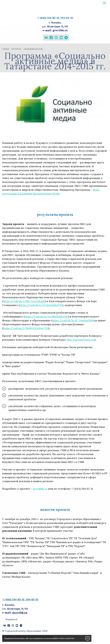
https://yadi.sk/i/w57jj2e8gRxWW (41, 305)
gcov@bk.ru (40, 489)
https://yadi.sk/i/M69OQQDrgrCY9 (26, 328)
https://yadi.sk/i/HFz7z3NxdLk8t (24, 301)
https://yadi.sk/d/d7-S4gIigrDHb (73, 320)
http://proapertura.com (81, 340)
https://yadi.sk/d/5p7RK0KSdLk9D (46, 317)
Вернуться (12, 619)
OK (88, 638)
